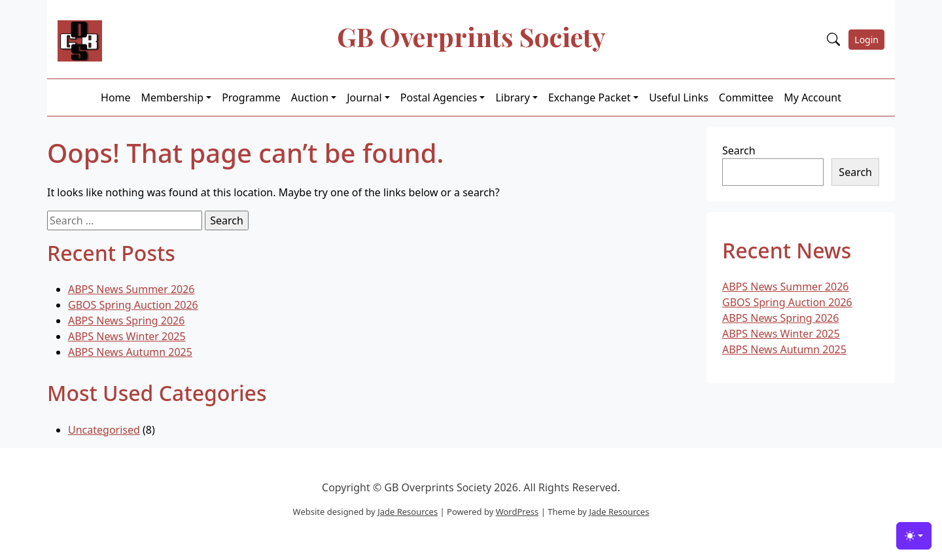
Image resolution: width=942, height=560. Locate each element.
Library (512, 97)
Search (739, 150)
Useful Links (679, 97)
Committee (746, 97)
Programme (251, 97)
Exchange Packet (589, 97)
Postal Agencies (439, 97)
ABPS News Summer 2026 (131, 289)
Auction (310, 97)
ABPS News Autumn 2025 (130, 352)
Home (116, 97)
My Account (812, 97)
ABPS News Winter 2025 (127, 336)
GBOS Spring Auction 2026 (133, 305)
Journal (364, 97)
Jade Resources (408, 512)
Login (866, 40)
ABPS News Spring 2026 (126, 321)
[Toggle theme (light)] (914, 536)
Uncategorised (104, 430)
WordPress (517, 512)
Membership (173, 97)
